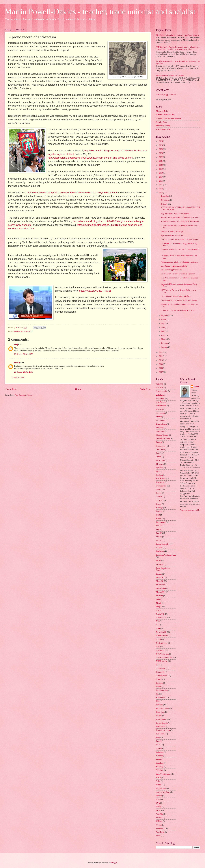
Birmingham (161, 420)
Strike (158, 781)
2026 (161, 141)
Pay (158, 694)
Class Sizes (160, 431)
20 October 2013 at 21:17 (24, 372)
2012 (161, 352)
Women (159, 825)
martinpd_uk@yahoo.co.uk (166, 95)
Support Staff (161, 789)
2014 (161, 189)
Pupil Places (161, 734)
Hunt (158, 515)
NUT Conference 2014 (165, 658)
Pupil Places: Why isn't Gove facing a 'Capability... (179, 300)
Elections (160, 464)
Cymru (159, 457)
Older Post (145, 389)
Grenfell (159, 497)
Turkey (159, 807)
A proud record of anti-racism (172, 235)
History (159, 504)
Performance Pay (162, 708)
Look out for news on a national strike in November (180, 239)
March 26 (160, 578)
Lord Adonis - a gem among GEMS (174, 266)
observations (161, 668)
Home (78, 389)
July (163, 323)
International (161, 522)
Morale (159, 603)
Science (159, 748)
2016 (161, 181)
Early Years (160, 460)
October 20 (160, 672)
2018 (161, 173)
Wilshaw (159, 821)
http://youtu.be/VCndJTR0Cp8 (95, 291)
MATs (158, 599)
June (163, 327)
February (165, 343)
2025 (161, 145)
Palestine (159, 683)
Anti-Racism (19, 331)
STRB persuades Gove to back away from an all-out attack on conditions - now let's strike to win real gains (178, 48)
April (163, 335)
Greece (159, 493)
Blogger (114, 863)
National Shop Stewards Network (168, 118)
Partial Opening (162, 690)
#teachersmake (162, 391)
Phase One (160, 712)
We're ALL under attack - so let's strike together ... (179, 262)
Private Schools (162, 723)
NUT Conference (162, 654)
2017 (161, 177)
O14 (158, 665)
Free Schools (161, 479)
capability (160, 428)
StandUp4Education (164, 774)
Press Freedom (162, 719)
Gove (158, 489)
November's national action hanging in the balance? (180, 221)
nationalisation (162, 618)
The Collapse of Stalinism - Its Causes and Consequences (177, 35)
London (159, 574)
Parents (159, 687)
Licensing (160, 564)
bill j (16, 345)
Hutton (159, 519)
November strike (162, 636)
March (164, 339)
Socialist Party (161, 122)
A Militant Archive (163, 129)
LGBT (159, 561)
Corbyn (159, 442)
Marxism (159, 596)
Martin (196, 387)
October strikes (162, 676)
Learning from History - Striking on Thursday (178, 274)
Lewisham (160, 551)
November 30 (161, 632)
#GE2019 (160, 388)
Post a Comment (18, 377)
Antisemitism (161, 406)
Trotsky (159, 796)
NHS (158, 629)
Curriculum (160, 450)
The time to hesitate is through (172, 232)
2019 (161, 169)
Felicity (17, 362)
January (164, 347)
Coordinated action (163, 439)
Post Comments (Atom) (24, 395)
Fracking (159, 475)
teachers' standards (163, 792)
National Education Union (166, 115)
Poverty (159, 716)
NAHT (159, 610)
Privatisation (161, 727)
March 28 (160, 581)
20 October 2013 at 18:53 (24, 354)
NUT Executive (162, 661)
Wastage (159, 818)
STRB (158, 778)
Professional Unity (163, 730)
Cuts (158, 453)
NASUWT (160, 614)
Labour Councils (162, 544)
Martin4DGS (161, 588)
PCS (158, 701)
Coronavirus (161, 446)
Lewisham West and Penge (166, 555)
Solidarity (160, 767)
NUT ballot (160, 650)
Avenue (159, 417)
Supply (159, 785)
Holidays (159, 508)
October (164, 204)
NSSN (158, 639)
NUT (158, 647)
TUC (158, 803)
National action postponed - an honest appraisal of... (180, 217)
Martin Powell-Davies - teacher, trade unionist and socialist (100, 11)
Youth (158, 836)
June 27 (159, 533)
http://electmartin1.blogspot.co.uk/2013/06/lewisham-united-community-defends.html (72, 193)
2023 (161, 153)
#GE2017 (160, 384)
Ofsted (159, 679)
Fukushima (160, 482)
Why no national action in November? (175, 214)
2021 (161, 161)
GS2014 (159, 500)
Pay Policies (161, 697)
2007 (161, 372)
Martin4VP (29, 331)
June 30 (159, 537)
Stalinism (160, 770)
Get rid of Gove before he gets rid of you (176, 296)
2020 (161, 165)
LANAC (159, 548)
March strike (161, 585)
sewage (159, 759)
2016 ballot (160, 395)
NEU (158, 625)
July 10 (159, 526)
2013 (161, 193)
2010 (161, 360)
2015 (161, 185)
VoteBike (160, 814)
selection (159, 756)
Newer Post (11, 389)
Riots (158, 738)
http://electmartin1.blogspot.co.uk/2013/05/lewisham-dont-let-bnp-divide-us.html (90, 158)
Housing (159, 511)
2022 (161, 157)
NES (158, 621)
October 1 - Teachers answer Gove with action (178, 310)
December (165, 196)
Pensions (159, 705)
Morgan (159, 607)
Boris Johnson (161, 424)
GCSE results (161, 486)
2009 (161, 364)
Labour (159, 540)
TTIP (158, 799)
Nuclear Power (162, 643)
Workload (160, 828)
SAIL (158, 745)
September (165, 316)
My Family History (163, 126)
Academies (160, 399)
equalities (160, 468)
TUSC (158, 810)
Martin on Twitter (163, 111)
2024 (161, 149)
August (164, 319)
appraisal (159, 409)
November (165, 200)
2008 (161, 368)
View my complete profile (190, 510)
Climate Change (162, 435)
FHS (158, 471)
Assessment (160, 413)
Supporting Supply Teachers (171, 270)
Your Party (160, 832)
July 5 (158, 529)
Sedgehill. (160, 752)
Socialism (160, 763)
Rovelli (159, 741)
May (163, 331)
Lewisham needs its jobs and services (170, 75)
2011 (161, 356)
